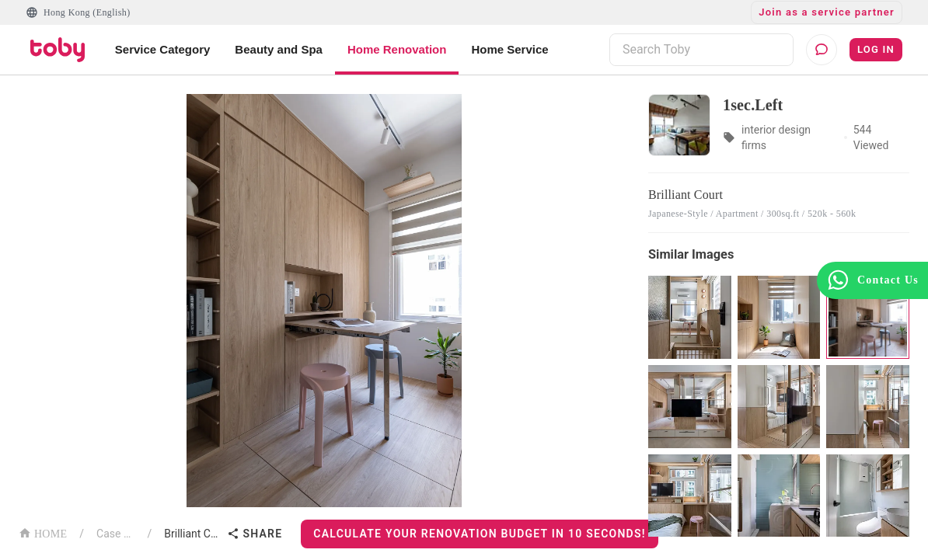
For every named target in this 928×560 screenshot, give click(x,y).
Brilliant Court (192, 534)
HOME (43, 532)
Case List (116, 534)
